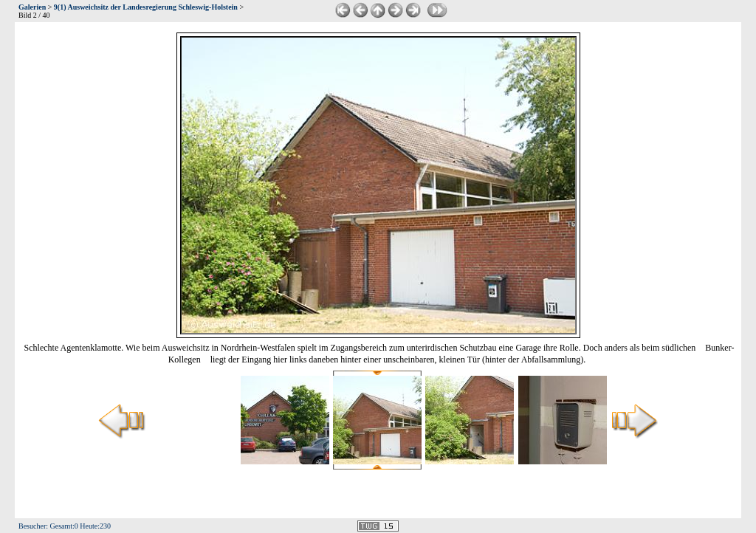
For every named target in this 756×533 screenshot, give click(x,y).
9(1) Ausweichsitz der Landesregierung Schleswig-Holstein (146, 7)
